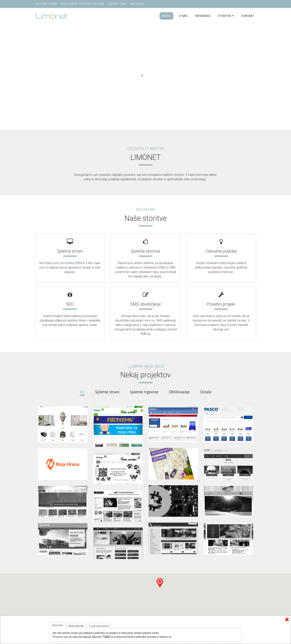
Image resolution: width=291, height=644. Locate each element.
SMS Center (137, 4)
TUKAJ (106, 637)
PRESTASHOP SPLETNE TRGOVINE (82, 4)
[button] (160, 583)
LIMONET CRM (117, 4)
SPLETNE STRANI (46, 4)
